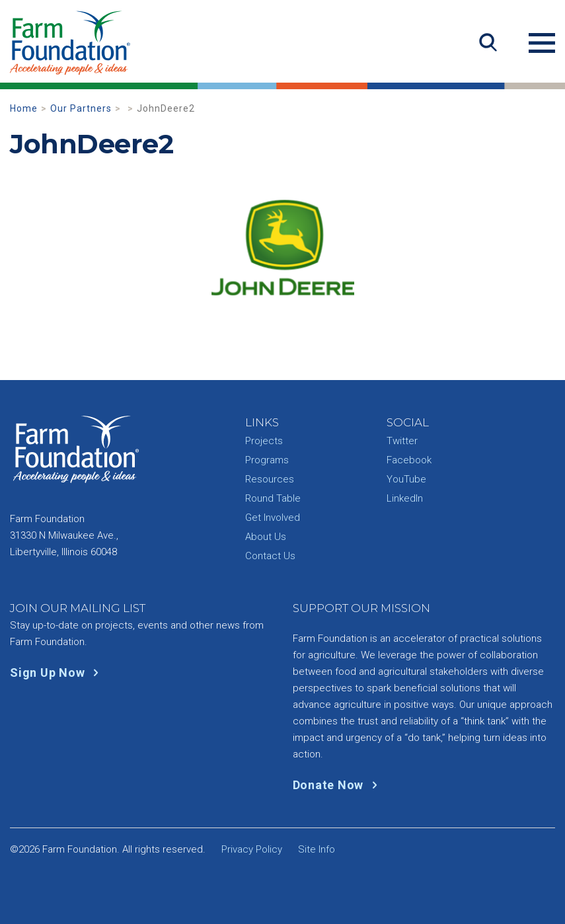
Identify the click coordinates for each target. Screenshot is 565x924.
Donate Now (338, 785)
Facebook (409, 460)
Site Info (317, 849)
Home (24, 108)
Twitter (402, 441)
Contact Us (270, 556)
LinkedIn (405, 498)
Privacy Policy (252, 849)
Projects (264, 441)
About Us (266, 537)
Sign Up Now (57, 673)
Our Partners (81, 108)
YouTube (406, 479)
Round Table (273, 498)
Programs (267, 460)
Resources (270, 479)
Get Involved (273, 518)
